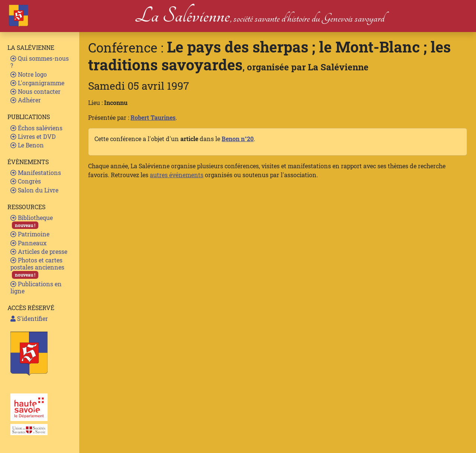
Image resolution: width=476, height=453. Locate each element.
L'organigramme (37, 83)
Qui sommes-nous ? (40, 62)
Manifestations (36, 173)
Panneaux (28, 243)
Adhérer (26, 100)
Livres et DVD (33, 136)
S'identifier (29, 318)
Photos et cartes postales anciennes (37, 267)
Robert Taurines (153, 117)
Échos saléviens (36, 128)
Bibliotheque (32, 221)
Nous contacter (36, 91)
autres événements (177, 175)
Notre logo (29, 74)
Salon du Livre (34, 190)
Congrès (26, 181)
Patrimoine (30, 234)
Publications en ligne (36, 287)
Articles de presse (39, 251)
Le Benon (27, 145)
